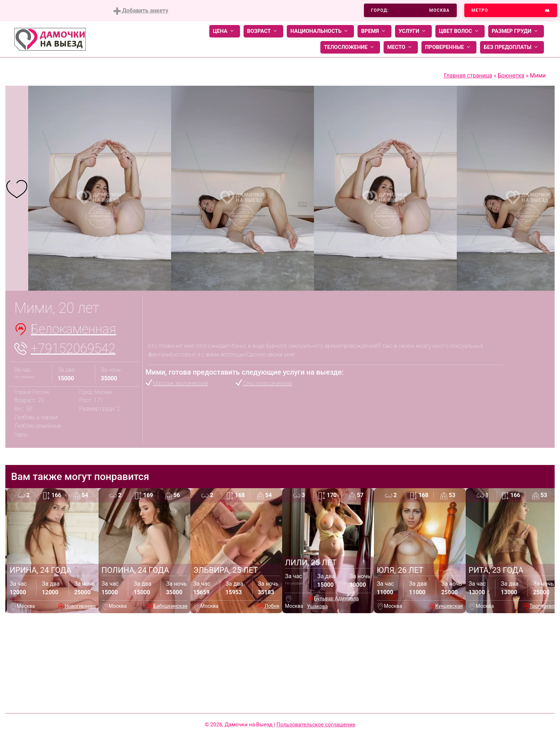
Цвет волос (460, 31)
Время (374, 31)
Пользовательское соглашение (316, 725)
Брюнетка (511, 76)
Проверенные (449, 47)
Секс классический (267, 383)
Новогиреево (80, 606)
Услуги (413, 31)
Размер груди (516, 31)
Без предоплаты (512, 47)
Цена (225, 31)
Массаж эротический (181, 383)
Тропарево (542, 606)
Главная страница (468, 76)
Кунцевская (449, 606)
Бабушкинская (170, 606)
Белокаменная (73, 329)
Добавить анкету (141, 11)
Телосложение (350, 47)
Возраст (263, 31)
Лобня (272, 606)
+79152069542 (73, 349)
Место (401, 47)
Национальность (320, 31)
